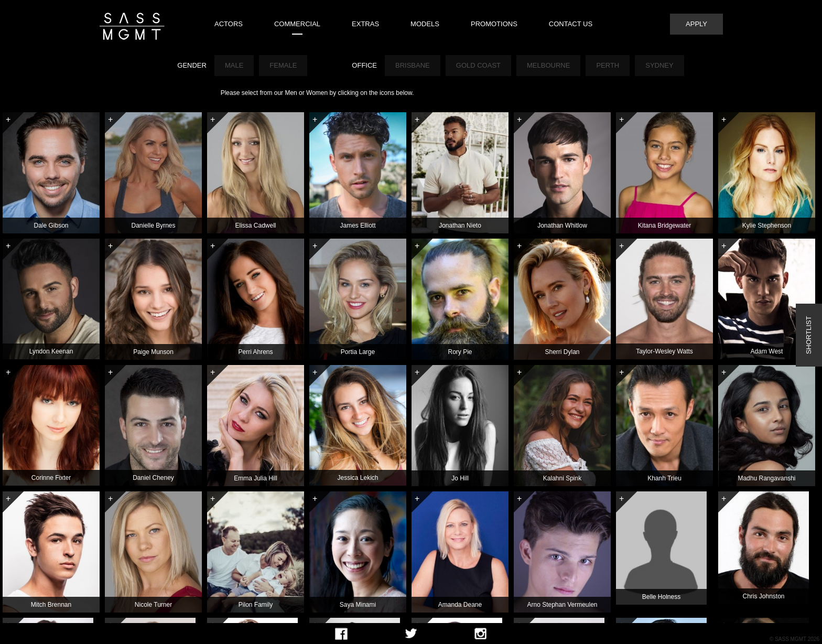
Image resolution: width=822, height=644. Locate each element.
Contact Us (571, 24)
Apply (696, 24)
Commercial (297, 24)
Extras (365, 24)
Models (425, 24)
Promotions (494, 24)
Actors (229, 24)
